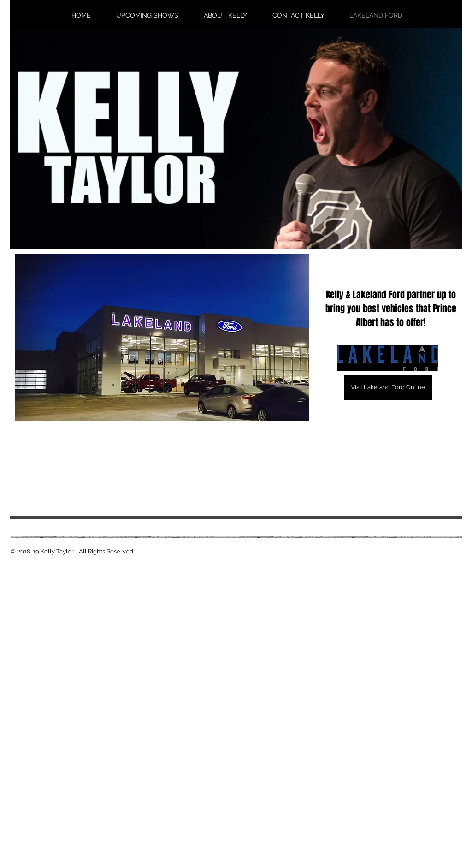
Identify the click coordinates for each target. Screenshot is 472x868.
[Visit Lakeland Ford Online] (388, 387)
